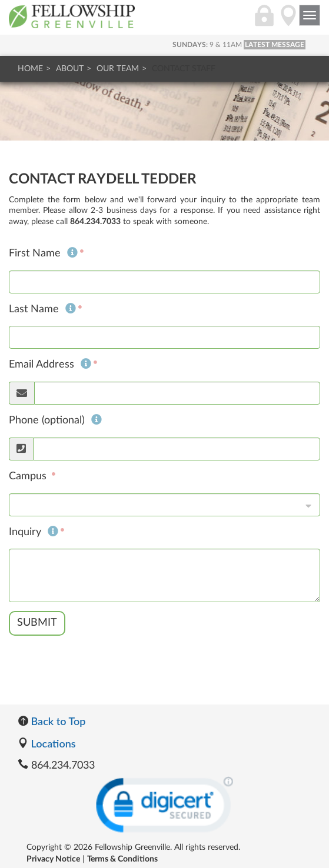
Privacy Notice (53, 859)
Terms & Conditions (122, 859)
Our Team (118, 69)
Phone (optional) (55, 420)
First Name (43, 253)
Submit (37, 623)
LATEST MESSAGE (275, 45)
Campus (29, 476)
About (70, 69)
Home (30, 69)
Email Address (50, 365)
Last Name (42, 309)
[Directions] (288, 22)
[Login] (264, 22)
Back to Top (51, 721)
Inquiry (34, 532)
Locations (47, 743)
